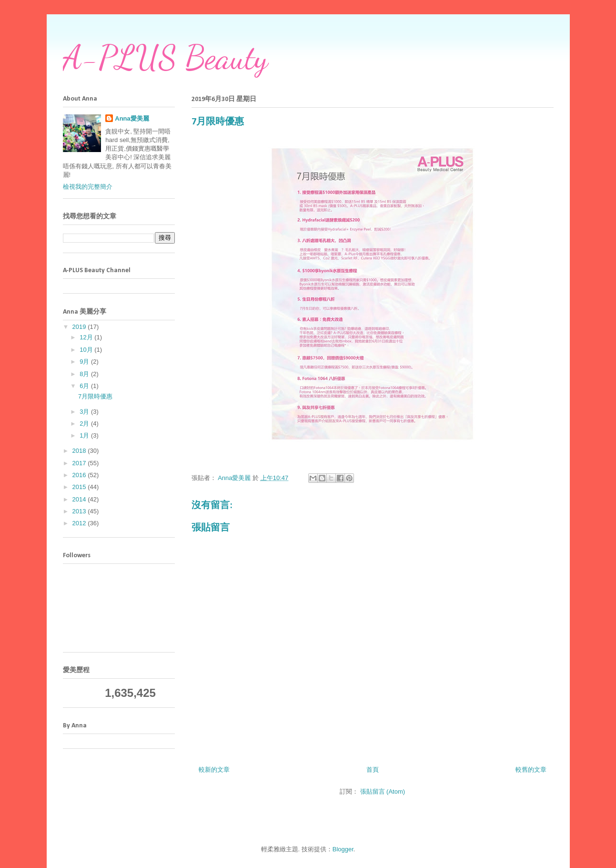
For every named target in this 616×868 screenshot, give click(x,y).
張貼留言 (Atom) (383, 791)
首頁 (373, 770)
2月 (85, 424)
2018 (80, 451)
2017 (80, 463)
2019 (80, 327)
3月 (85, 412)
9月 (85, 362)
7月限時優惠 (95, 396)
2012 (80, 523)
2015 (80, 487)
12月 (87, 337)
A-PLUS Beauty (165, 58)
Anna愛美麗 (132, 118)
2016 (80, 475)
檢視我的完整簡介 (88, 187)
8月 (85, 374)
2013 (80, 511)
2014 (80, 499)
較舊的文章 (531, 770)
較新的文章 (214, 770)
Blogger (343, 849)
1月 (85, 435)
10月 (87, 350)
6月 (85, 386)
